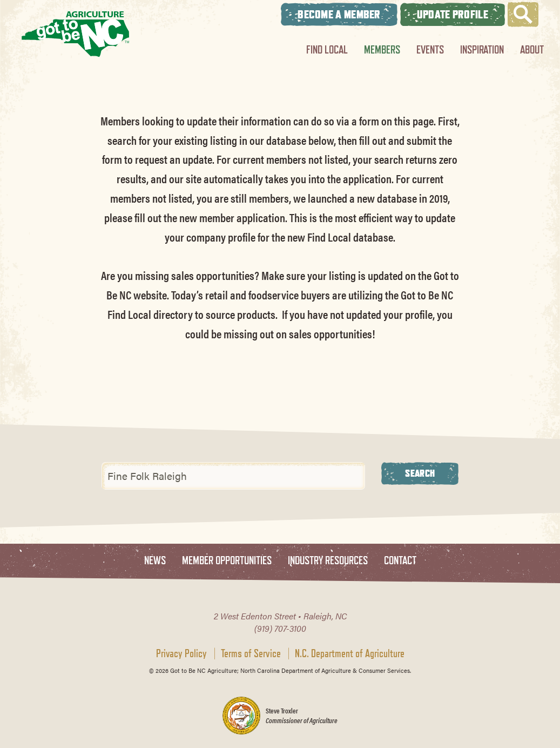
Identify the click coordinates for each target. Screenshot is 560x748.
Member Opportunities (227, 561)
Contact (400, 561)
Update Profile (453, 14)
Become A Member (339, 14)
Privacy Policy (181, 653)
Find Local (327, 49)
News (155, 561)
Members (382, 49)
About (532, 49)
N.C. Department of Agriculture (350, 653)
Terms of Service (251, 653)
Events (430, 49)
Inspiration (482, 49)
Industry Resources (328, 561)
